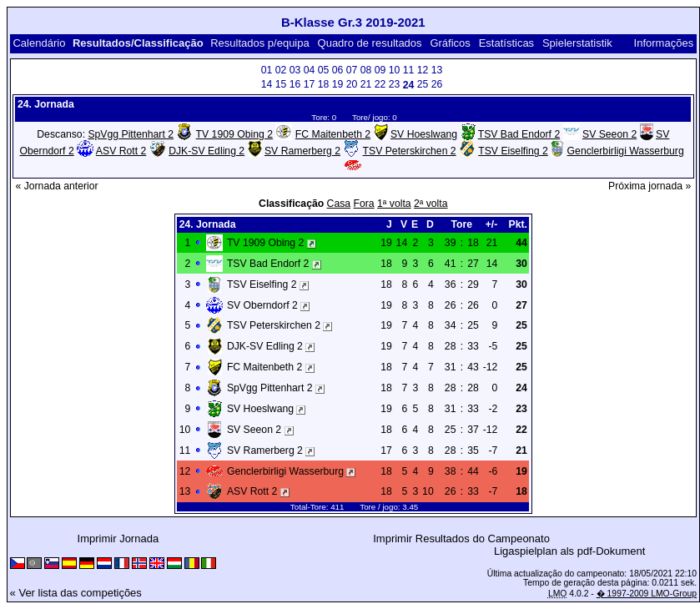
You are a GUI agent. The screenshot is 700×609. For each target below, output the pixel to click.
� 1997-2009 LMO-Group (647, 594)
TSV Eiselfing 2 (513, 151)
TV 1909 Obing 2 (234, 134)
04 (310, 70)
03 (295, 70)
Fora (364, 204)
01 (267, 70)
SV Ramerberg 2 (302, 151)
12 (423, 70)
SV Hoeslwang (424, 134)
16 (295, 84)
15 (281, 84)
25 (423, 84)
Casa (339, 204)
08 (366, 70)
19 (338, 84)
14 (267, 84)
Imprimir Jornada (118, 539)
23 (395, 84)
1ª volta (394, 204)
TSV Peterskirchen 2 (410, 151)
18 (324, 84)
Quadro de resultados (370, 43)
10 (395, 70)
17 (310, 84)
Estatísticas (506, 43)
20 (352, 84)
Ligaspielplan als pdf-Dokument (569, 551)
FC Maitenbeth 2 (333, 134)
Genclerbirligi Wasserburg (626, 151)
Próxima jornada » (650, 186)
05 (324, 70)
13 (437, 70)
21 (366, 84)
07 (352, 70)
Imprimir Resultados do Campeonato (461, 539)
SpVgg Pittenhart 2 (131, 134)
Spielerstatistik (579, 43)
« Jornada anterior (56, 186)
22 (380, 84)
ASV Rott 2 (121, 151)
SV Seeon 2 (609, 134)
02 (281, 70)
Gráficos (450, 43)
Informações (664, 43)
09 (380, 70)
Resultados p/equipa (260, 43)
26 (437, 84)
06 (338, 70)
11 (409, 70)
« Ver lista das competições (76, 593)
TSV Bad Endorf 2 (519, 134)
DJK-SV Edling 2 (206, 151)
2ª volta (431, 204)
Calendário (39, 43)
